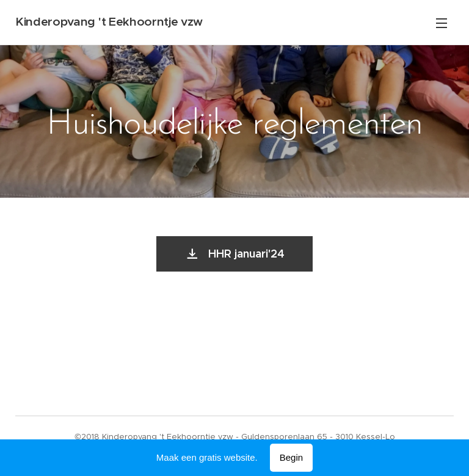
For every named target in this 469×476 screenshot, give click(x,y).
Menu (442, 23)
